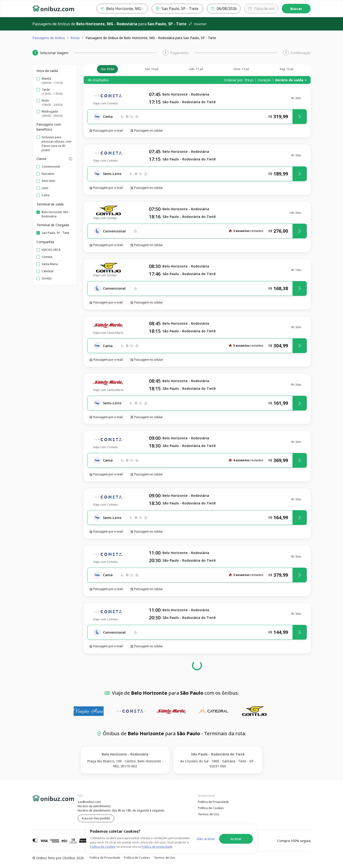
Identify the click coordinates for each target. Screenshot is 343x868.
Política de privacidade (157, 848)
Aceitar (236, 840)
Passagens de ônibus (49, 38)
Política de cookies (103, 848)
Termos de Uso (209, 814)
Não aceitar (206, 840)
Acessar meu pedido (96, 818)
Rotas (75, 38)
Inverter (197, 24)
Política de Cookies (211, 808)
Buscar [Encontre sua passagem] (296, 9)
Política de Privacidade (213, 802)
